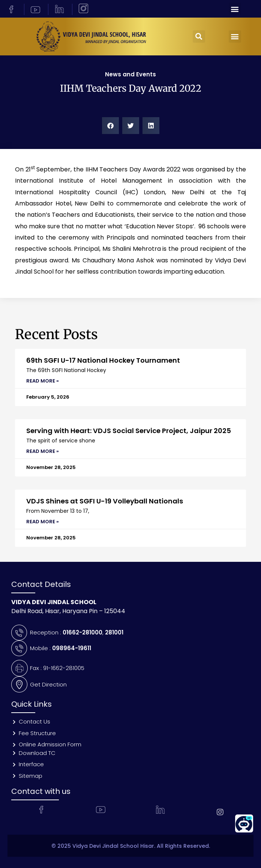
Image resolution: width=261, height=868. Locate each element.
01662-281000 (82, 632)
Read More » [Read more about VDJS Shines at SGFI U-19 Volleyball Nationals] (43, 522)
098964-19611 (72, 648)
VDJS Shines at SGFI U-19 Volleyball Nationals (105, 501)
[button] (235, 9)
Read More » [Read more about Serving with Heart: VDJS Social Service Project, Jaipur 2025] (43, 451)
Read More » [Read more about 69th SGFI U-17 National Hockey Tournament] (43, 381)
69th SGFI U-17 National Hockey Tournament (104, 360)
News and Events (130, 74)
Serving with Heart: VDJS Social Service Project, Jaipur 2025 (129, 431)
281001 (114, 632)
